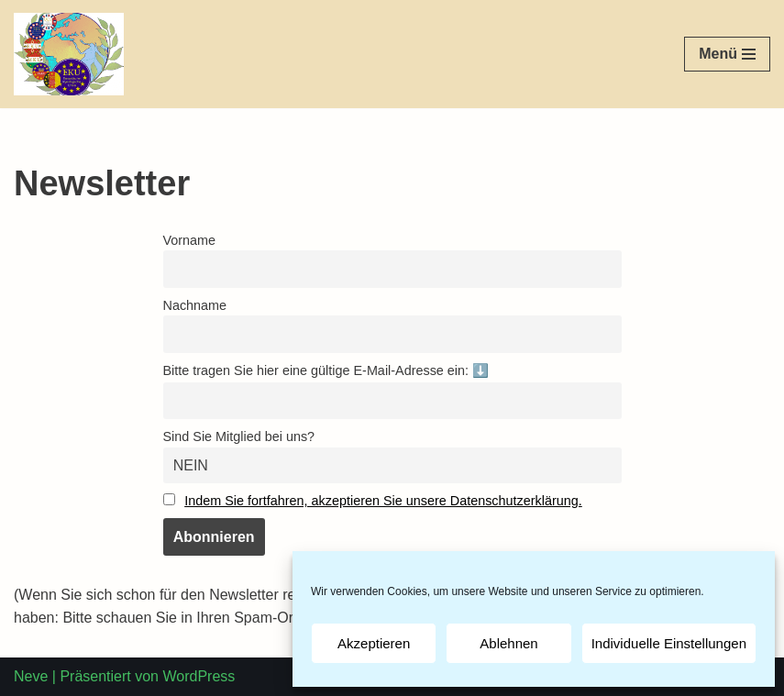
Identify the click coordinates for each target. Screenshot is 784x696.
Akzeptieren (374, 643)
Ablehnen (508, 643)
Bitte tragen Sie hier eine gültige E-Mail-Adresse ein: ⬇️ (326, 370)
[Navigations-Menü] (727, 54)
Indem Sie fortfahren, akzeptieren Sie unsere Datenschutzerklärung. (383, 501)
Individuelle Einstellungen (669, 643)
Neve (31, 676)
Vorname (190, 240)
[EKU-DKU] (69, 54)
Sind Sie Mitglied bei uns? (239, 436)
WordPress (199, 676)
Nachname (195, 305)
